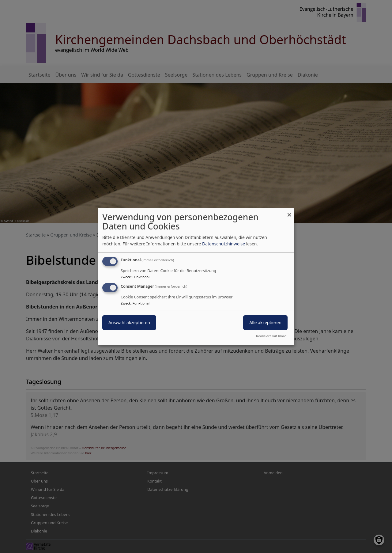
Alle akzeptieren (265, 322)
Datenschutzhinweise (224, 244)
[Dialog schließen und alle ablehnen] (289, 212)
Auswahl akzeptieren (129, 322)
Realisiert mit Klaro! (272, 336)
